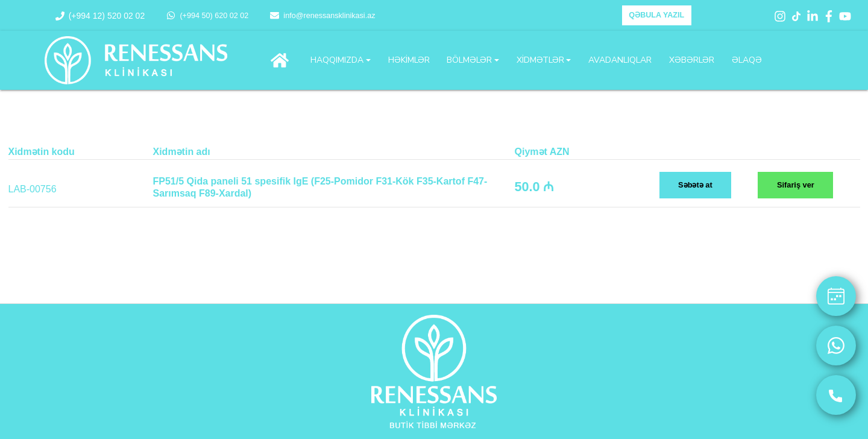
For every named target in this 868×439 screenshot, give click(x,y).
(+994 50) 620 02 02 (207, 15)
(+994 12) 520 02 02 (100, 16)
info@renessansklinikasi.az (322, 15)
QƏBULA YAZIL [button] (656, 15)
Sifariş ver (796, 185)
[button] (341, 60)
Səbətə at (695, 185)
